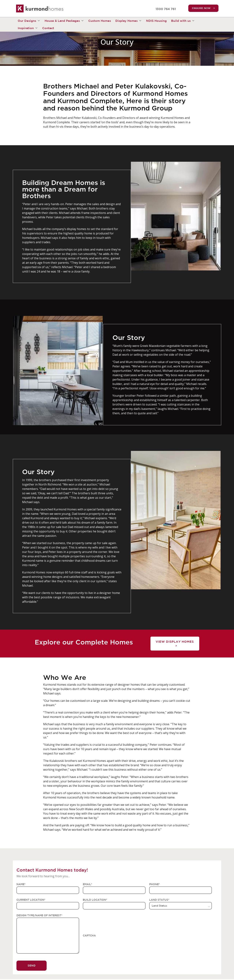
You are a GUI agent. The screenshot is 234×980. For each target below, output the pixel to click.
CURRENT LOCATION (31, 900)
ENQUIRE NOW (201, 8)
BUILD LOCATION (95, 900)
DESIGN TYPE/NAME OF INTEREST (39, 915)
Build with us (183, 21)
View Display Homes (175, 642)
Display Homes (129, 21)
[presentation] (111, 945)
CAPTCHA (89, 935)
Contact (48, 28)
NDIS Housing (156, 21)
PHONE (154, 884)
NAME (21, 884)
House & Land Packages (64, 21)
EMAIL (87, 884)
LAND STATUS (159, 900)
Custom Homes (100, 21)
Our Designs (29, 21)
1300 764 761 (166, 9)
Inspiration (28, 28)
